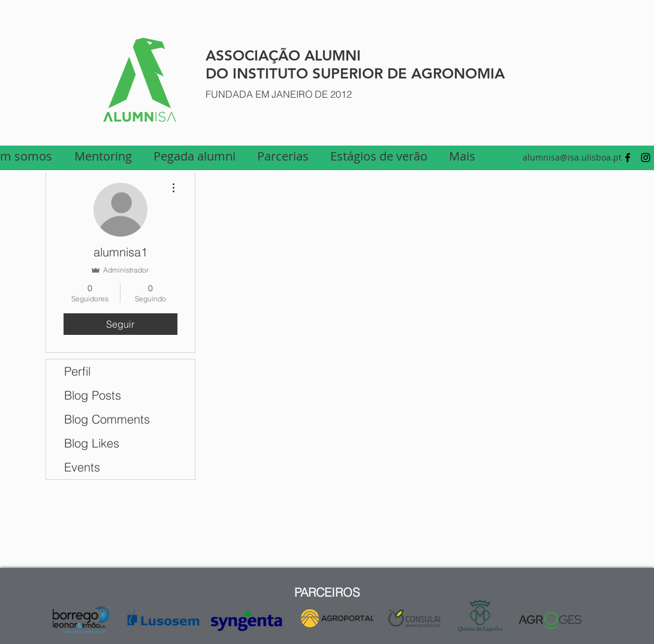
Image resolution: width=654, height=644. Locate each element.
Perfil (77, 371)
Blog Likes (92, 443)
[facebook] (628, 158)
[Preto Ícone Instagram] (646, 158)
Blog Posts (93, 395)
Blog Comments (107, 419)
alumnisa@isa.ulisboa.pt (572, 157)
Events (82, 467)
